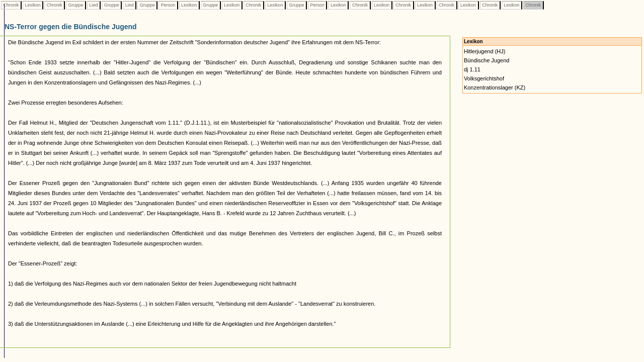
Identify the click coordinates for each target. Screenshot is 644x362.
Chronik (11, 5)
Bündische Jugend (487, 60)
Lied (94, 5)
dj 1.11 (472, 69)
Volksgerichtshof (484, 78)
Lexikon (33, 5)
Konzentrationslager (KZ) (495, 87)
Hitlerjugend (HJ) (485, 51)
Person (168, 5)
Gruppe (76, 5)
